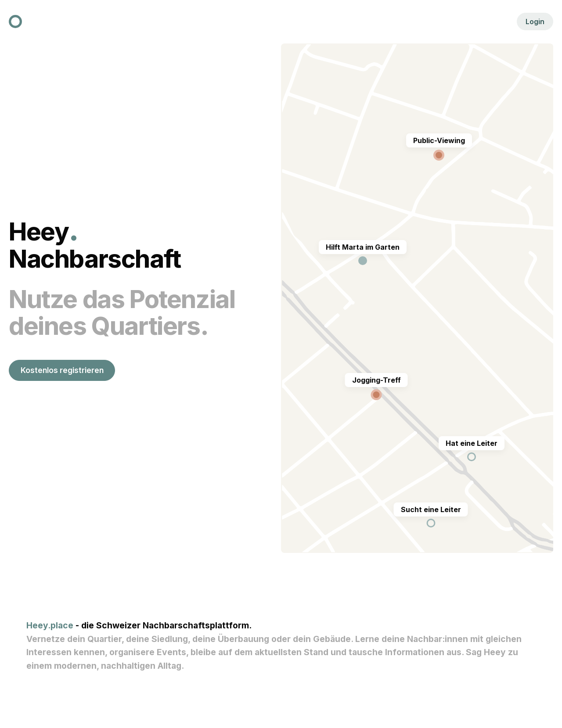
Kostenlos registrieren (62, 370)
